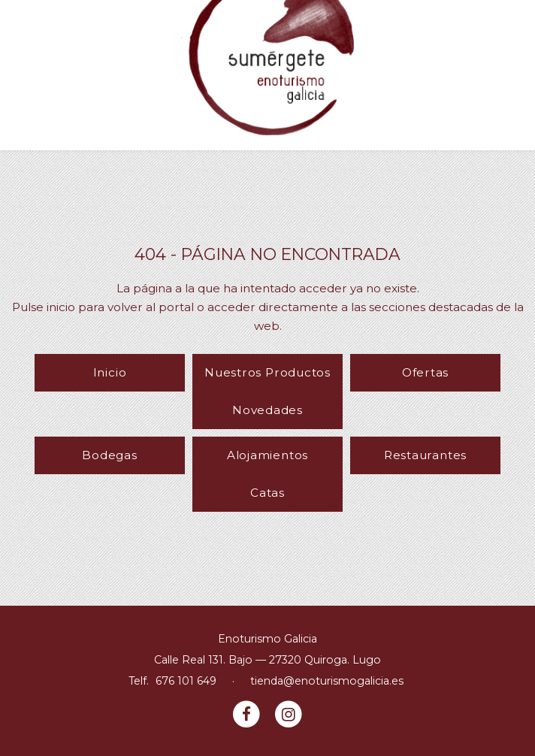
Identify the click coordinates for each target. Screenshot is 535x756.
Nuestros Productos (267, 372)
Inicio (110, 372)
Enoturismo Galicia (267, 639)
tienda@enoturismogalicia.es (327, 681)
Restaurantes (425, 455)
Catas (267, 493)
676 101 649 (186, 681)
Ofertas (425, 372)
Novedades (267, 410)
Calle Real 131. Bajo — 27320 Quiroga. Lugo (267, 660)
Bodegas (109, 455)
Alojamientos (267, 455)
